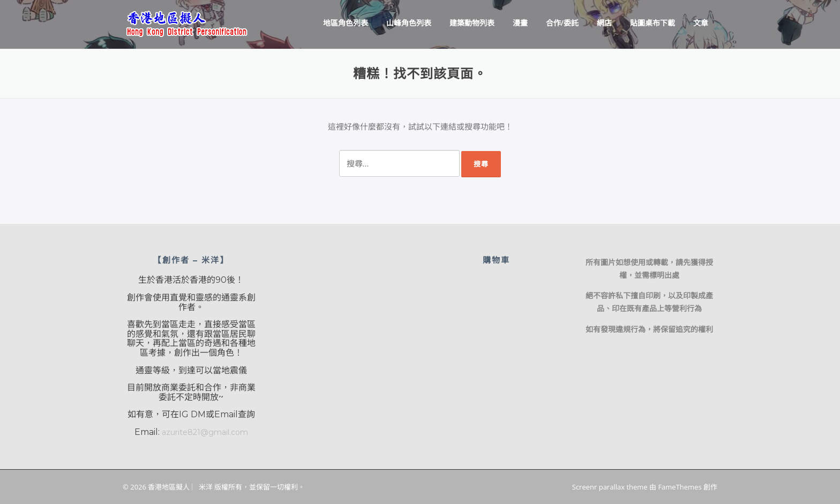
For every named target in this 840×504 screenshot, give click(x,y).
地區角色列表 (346, 23)
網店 (604, 23)
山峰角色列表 (409, 23)
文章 (701, 23)
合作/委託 (562, 23)
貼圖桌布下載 (652, 23)
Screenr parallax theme (610, 487)
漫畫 (520, 23)
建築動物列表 (472, 23)
